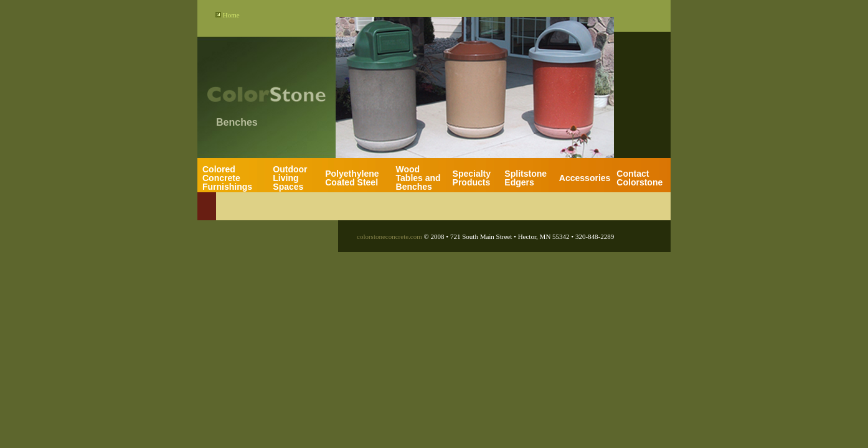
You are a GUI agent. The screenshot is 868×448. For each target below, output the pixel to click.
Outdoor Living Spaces (290, 178)
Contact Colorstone (639, 178)
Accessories (585, 178)
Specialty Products (472, 178)
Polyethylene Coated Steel (352, 178)
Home (231, 15)
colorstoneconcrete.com (389, 236)
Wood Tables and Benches (418, 178)
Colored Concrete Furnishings (227, 178)
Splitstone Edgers (526, 178)
